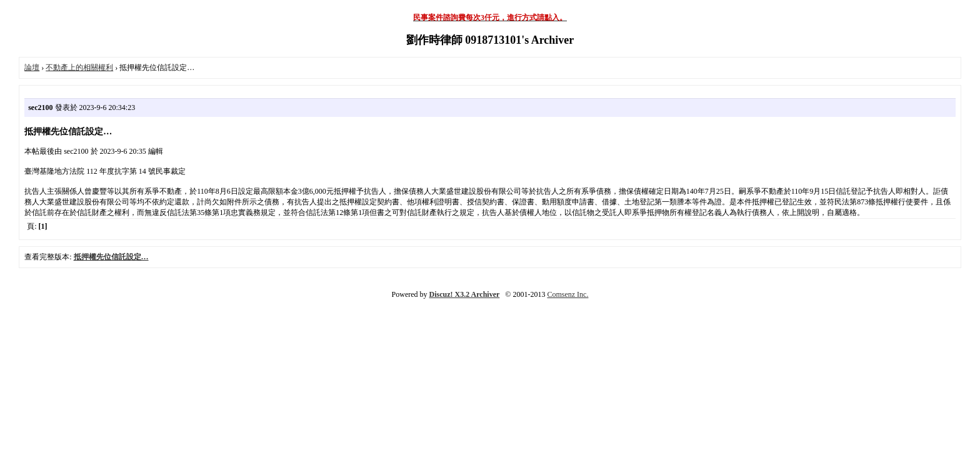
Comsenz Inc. (567, 294)
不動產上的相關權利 (79, 67)
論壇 (32, 67)
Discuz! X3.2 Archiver (465, 294)
